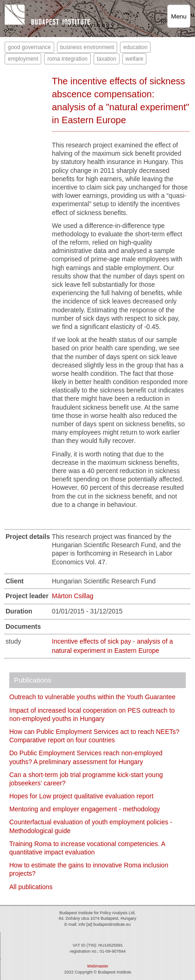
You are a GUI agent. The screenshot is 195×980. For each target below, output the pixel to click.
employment (23, 59)
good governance (29, 47)
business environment (87, 47)
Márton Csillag (72, 596)
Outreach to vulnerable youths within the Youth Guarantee (92, 697)
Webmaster (98, 966)
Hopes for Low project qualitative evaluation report (81, 796)
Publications (33, 680)
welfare (135, 59)
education (135, 47)
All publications (31, 887)
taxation (107, 59)
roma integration (67, 59)
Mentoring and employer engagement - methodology (85, 809)
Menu (179, 16)
